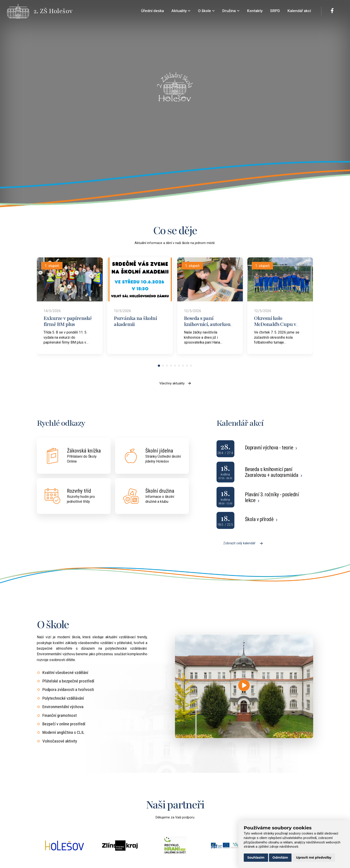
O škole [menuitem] (206, 11)
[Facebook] (332, 11)
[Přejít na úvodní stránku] (20, 11)
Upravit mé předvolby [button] (314, 858)
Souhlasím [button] (256, 858)
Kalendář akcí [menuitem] (299, 11)
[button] (159, 366)
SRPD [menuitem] (275, 11)
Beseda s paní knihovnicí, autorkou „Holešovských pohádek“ (207, 327)
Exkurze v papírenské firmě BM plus (68, 321)
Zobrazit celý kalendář (243, 543)
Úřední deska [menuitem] (152, 11)
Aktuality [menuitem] (181, 11)
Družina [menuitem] (231, 11)
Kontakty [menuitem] (255, 11)
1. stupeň (52, 266)
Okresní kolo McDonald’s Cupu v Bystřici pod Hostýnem (279, 324)
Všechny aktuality (175, 383)
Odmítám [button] (280, 858)
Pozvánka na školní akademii (135, 321)
